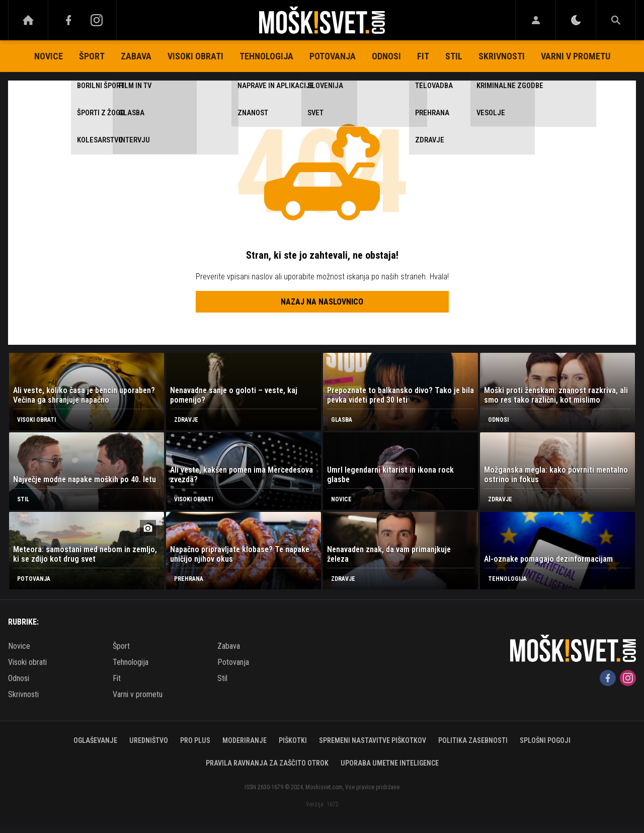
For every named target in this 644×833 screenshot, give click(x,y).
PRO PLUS (195, 740)
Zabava (136, 56)
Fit (423, 56)
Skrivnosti (502, 56)
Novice (49, 56)
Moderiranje (245, 740)
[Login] (536, 20)
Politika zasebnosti (473, 740)
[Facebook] (68, 20)
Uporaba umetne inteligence (390, 763)
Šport (92, 56)
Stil (454, 56)
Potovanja (333, 56)
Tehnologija (266, 56)
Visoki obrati (195, 56)
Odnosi (386, 56)
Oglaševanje (95, 740)
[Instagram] (97, 20)
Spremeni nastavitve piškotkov (373, 740)
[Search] (616, 20)
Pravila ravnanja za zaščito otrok (267, 763)
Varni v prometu (576, 56)
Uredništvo (149, 740)
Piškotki (293, 740)
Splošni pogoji (545, 740)
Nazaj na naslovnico (322, 302)
